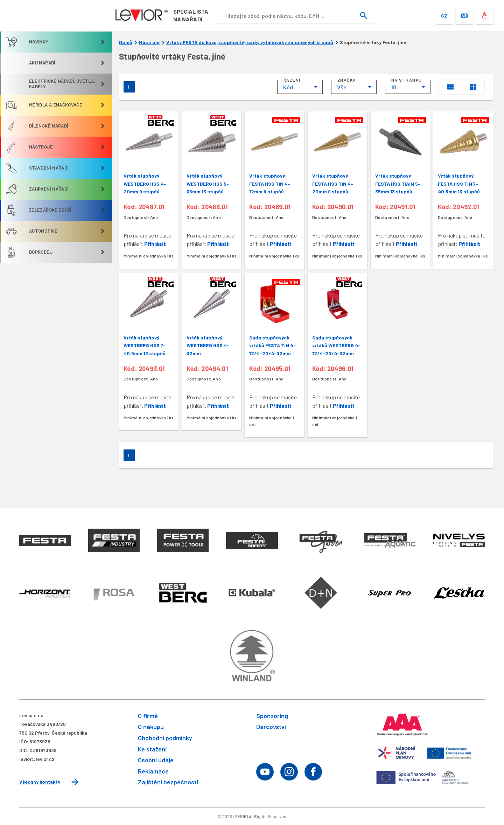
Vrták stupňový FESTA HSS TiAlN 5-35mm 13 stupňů (398, 184)
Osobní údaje (156, 760)
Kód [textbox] (288, 87)
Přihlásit (155, 244)
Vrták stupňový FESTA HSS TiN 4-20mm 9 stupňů (333, 184)
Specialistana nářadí (192, 15)
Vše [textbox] (342, 87)
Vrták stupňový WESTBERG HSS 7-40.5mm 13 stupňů (145, 345)
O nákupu (151, 727)
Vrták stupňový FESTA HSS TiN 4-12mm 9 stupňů (270, 184)
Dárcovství (271, 727)
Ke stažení (152, 749)
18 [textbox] (393, 87)
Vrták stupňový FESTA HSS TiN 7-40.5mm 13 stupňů (459, 184)
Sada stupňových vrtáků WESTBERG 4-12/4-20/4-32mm (336, 345)
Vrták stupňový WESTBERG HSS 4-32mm (208, 345)
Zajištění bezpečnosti (168, 782)
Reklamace (153, 771)
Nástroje (149, 42)
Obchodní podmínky (165, 738)
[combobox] (300, 87)
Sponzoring (272, 716)
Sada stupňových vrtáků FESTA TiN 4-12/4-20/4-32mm (272, 345)
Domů (126, 42)
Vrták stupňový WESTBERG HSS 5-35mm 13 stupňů (208, 184)
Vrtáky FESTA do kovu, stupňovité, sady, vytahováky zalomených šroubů (250, 42)
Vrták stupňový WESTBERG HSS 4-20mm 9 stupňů (145, 184)
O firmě (148, 716)
